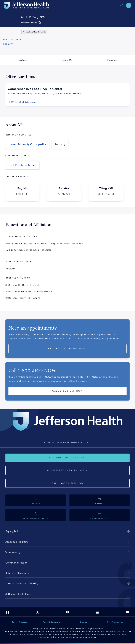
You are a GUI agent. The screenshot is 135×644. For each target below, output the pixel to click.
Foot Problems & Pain (22, 165)
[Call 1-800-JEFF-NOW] (67, 483)
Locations (31, 62)
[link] (27, 102)
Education (121, 62)
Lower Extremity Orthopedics (27, 144)
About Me (76, 62)
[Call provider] (67, 391)
